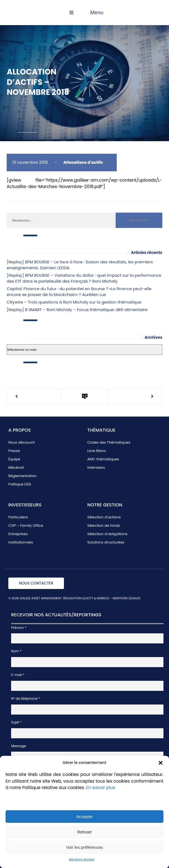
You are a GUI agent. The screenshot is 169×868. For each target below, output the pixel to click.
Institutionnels (21, 542)
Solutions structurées (106, 542)
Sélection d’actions (104, 517)
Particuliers (18, 517)
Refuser (85, 832)
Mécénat (16, 467)
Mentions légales (82, 859)
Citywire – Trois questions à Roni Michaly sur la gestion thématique (74, 302)
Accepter (84, 817)
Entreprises (18, 534)
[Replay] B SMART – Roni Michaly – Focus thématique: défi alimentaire (77, 310)
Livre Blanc (97, 451)
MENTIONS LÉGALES (126, 598)
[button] (161, 763)
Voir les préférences (85, 847)
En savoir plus (100, 788)
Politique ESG (20, 484)
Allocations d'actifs (83, 162)
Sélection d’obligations (107, 534)
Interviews (96, 467)
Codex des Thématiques (109, 442)
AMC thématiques (103, 459)
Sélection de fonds (104, 526)
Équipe (14, 459)
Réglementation (23, 476)
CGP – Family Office (26, 526)
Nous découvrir (22, 442)
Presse (14, 451)
